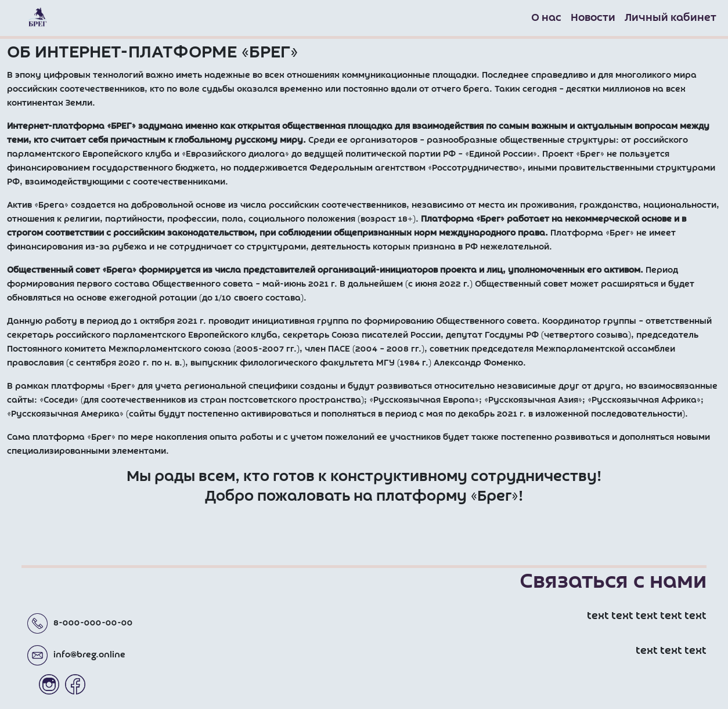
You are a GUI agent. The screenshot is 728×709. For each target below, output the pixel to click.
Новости (593, 18)
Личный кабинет (671, 18)
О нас (546, 18)
